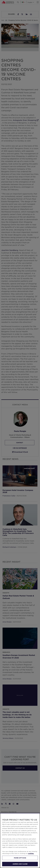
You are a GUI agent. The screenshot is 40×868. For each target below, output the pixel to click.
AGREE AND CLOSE (20, 864)
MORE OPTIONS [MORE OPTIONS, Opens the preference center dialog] (20, 858)
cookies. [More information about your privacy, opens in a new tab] (31, 853)
